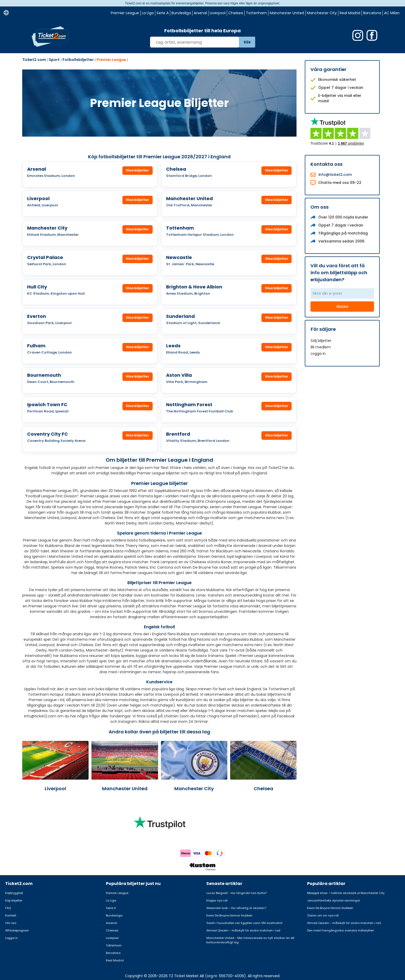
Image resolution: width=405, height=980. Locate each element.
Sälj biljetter (321, 341)
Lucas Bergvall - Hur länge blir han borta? (236, 893)
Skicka (342, 307)
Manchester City (322, 13)
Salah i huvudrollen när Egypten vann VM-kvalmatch (244, 923)
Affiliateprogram (17, 930)
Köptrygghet (14, 893)
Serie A (163, 13)
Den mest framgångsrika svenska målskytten (341, 930)
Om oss (11, 923)
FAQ (8, 908)
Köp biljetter (14, 900)
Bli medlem (321, 347)
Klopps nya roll (217, 900)
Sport (54, 60)
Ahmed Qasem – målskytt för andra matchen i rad (243, 930)
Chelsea (236, 13)
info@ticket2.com (335, 175)
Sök (247, 42)
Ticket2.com (34, 60)
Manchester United (287, 13)
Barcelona (372, 13)
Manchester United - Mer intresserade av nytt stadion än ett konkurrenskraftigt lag (250, 940)
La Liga (148, 13)
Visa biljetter (137, 171)
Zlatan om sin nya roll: (323, 915)
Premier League (125, 13)
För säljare (323, 329)
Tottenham (256, 13)
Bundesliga (181, 13)
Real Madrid (350, 13)
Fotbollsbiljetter (78, 60)
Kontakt (11, 915)
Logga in (318, 354)
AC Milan (392, 13)
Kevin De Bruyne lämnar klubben (229, 915)
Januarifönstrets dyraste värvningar (334, 900)
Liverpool (218, 13)
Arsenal (200, 13)
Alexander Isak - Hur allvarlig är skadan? (236, 908)
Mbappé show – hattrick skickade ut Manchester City (346, 893)
